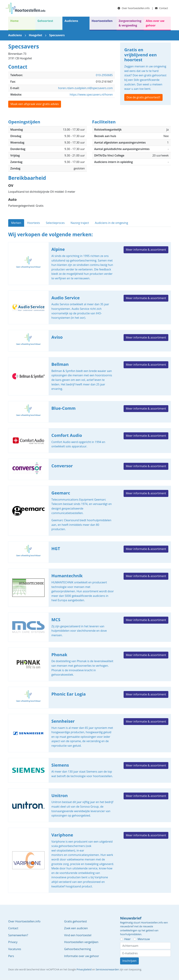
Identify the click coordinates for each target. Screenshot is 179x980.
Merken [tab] (16, 223)
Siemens (89, 770)
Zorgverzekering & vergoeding (130, 23)
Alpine (89, 263)
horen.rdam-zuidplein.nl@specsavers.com (85, 88)
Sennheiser (89, 733)
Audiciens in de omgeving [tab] (112, 223)
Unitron (89, 805)
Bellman (89, 376)
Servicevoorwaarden (107, 969)
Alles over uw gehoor (155, 23)
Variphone (89, 860)
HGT (89, 552)
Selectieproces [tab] (55, 223)
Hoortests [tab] (33, 223)
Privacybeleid (84, 969)
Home (14, 21)
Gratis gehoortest (76, 921)
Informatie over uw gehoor (82, 956)
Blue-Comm (89, 412)
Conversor (89, 469)
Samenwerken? (18, 935)
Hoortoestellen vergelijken (81, 942)
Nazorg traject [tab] (80, 223)
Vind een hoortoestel (78, 935)
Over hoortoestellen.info (134, 8)
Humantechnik (89, 588)
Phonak (89, 664)
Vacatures (15, 949)
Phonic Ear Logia (89, 698)
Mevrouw (144, 939)
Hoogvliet (35, 35)
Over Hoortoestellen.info (24, 921)
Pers (11, 956)
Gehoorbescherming (78, 949)
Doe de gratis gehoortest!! (143, 97)
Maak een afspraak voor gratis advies (35, 104)
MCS (89, 627)
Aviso (89, 341)
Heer (127, 939)
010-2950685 (104, 75)
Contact (162, 8)
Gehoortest (45, 21)
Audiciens (71, 21)
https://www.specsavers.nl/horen (91, 95)
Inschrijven (129, 961)
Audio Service (89, 307)
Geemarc (89, 511)
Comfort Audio (89, 441)
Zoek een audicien (76, 928)
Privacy (13, 942)
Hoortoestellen (102, 21)
